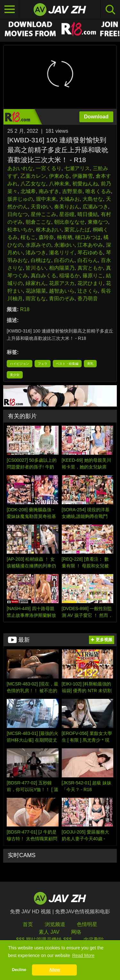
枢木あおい (49, 230)
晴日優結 (88, 214)
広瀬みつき (95, 207)
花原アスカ (62, 283)
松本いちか (20, 230)
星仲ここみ (44, 214)
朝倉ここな (38, 222)
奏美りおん (67, 207)
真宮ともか (90, 268)
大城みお (69, 199)
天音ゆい (41, 207)
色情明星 (87, 924)
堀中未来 (46, 199)
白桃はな (41, 260)
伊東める (59, 176)
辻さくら (88, 291)
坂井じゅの (20, 199)
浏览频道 (55, 924)
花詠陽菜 (36, 291)
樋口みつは (88, 237)
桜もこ (28, 237)
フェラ (43, 364)
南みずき (49, 191)
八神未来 (59, 184)
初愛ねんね (85, 184)
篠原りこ (93, 276)
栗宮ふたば (77, 230)
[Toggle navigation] (10, 10)
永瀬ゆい (64, 245)
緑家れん (36, 283)
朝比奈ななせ (69, 222)
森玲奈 (46, 237)
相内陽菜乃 (62, 268)
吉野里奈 (72, 191)
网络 (76, 932)
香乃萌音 (88, 299)
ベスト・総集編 (67, 364)
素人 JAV (49, 932)
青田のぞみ (62, 299)
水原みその (38, 245)
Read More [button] (83, 955)
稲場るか (69, 276)
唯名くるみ (98, 191)
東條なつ (98, 222)
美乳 (90, 364)
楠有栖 (65, 237)
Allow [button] (55, 970)
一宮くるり (49, 168)
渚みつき (36, 253)
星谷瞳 (67, 214)
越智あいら (62, 291)
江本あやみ (90, 245)
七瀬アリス (77, 168)
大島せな (93, 199)
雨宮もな (36, 299)
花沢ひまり (90, 283)
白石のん (64, 260)
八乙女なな (33, 184)
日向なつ (18, 214)
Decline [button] (19, 970)
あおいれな (20, 168)
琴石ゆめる (90, 253)
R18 (25, 309)
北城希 (28, 191)
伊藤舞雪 (83, 176)
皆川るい (36, 268)
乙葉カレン (33, 176)
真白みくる (44, 276)
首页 (28, 924)
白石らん (88, 260)
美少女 (15, 375)
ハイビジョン (20, 364)
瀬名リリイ (62, 253)
